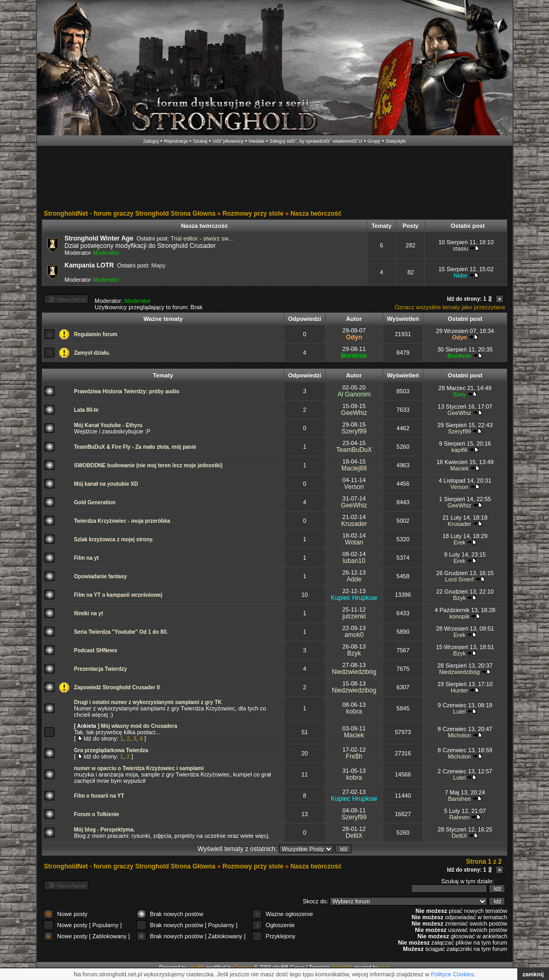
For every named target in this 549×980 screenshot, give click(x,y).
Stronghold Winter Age (99, 238)
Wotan (354, 542)
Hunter (459, 690)
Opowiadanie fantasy (100, 576)
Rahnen (459, 817)
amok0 (354, 635)
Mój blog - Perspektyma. (104, 830)
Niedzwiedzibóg (354, 672)
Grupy (374, 141)
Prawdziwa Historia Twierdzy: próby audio (127, 391)
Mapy (158, 265)
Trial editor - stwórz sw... (202, 238)
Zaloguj (151, 141)
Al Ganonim (354, 394)
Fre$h (354, 756)
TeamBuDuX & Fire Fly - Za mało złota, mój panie (135, 447)
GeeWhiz (354, 413)
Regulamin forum (96, 334)
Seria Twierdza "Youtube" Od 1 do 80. (121, 632)
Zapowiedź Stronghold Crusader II (117, 687)
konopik (460, 616)
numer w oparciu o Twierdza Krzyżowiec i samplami (139, 768)
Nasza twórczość (316, 214)
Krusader (354, 524)
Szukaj (200, 141)
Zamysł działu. (92, 353)
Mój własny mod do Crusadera (139, 726)
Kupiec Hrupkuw (354, 598)
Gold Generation (95, 502)
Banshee (459, 799)
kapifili (459, 450)
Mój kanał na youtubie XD (106, 484)
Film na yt (86, 558)
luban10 (354, 561)
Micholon (459, 735)
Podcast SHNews (96, 650)
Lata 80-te (86, 410)
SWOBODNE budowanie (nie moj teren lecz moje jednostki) (148, 465)
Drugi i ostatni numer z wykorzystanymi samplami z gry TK (148, 702)
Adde (354, 579)
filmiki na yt (89, 613)
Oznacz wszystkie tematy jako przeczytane (450, 307)
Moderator (106, 253)
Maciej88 (354, 468)
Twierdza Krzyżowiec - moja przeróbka (122, 521)
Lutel (460, 711)
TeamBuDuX (354, 450)
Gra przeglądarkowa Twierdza (111, 750)
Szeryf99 (354, 431)
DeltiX (354, 836)
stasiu (460, 248)
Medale (257, 141)
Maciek (459, 468)
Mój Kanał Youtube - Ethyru (108, 425)
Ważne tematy (163, 319)
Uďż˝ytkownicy (228, 141)
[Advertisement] (275, 179)
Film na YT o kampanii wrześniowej (118, 595)
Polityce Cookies (452, 974)
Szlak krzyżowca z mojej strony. (114, 539)
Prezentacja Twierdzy (100, 669)
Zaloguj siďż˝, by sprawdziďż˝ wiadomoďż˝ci (316, 141)
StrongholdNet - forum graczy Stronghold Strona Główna (130, 214)
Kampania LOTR (89, 265)
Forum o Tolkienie (96, 814)
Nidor (460, 275)
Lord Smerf (459, 579)
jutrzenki (354, 616)
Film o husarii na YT (99, 796)
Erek (459, 542)
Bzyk (460, 598)
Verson (354, 487)
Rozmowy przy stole (253, 214)
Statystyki (396, 141)
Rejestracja (176, 141)
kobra (354, 711)
